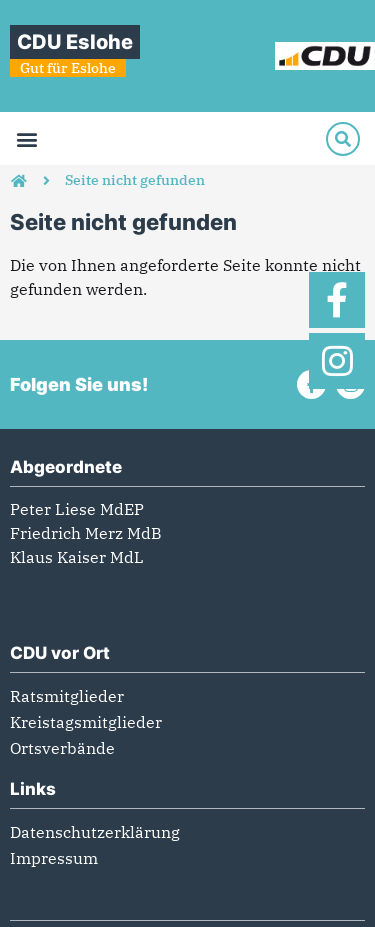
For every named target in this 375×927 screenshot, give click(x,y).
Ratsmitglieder (67, 696)
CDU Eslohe (75, 42)
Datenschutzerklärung (95, 832)
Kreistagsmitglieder (86, 722)
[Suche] (343, 139)
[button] (26, 138)
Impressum (54, 858)
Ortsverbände (62, 748)
